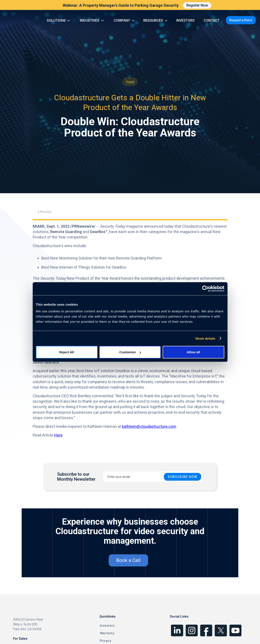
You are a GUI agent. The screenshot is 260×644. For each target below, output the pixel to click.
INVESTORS (185, 20)
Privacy (106, 640)
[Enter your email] (153, 477)
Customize (130, 352)
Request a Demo (241, 20)
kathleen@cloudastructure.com (149, 426)
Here (58, 435)
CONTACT (212, 20)
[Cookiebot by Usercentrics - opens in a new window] (205, 289)
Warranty (107, 633)
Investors (107, 625)
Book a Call (128, 560)
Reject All (67, 352)
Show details (205, 338)
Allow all (193, 352)
